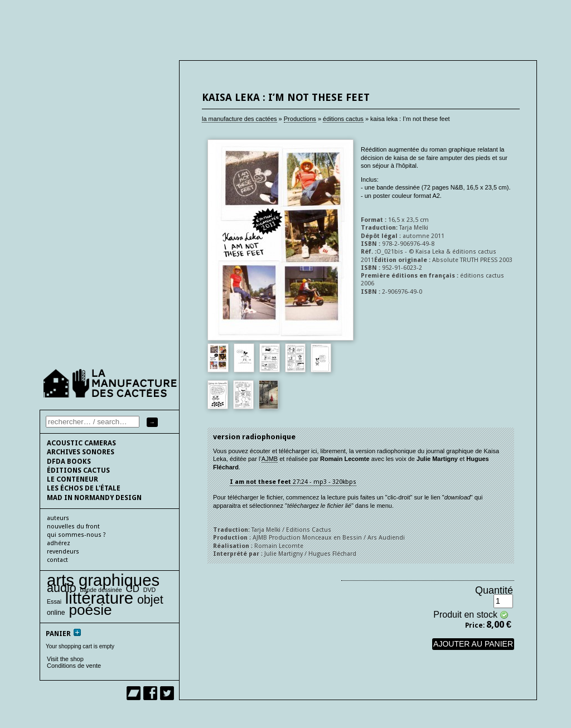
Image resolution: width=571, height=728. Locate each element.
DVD (150, 590)
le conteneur (72, 479)
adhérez (59, 543)
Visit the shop (65, 659)
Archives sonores (81, 452)
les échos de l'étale (84, 488)
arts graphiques (103, 580)
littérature (99, 598)
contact (57, 560)
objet (150, 600)
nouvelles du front (73, 526)
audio (62, 588)
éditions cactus (343, 119)
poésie (90, 610)
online (56, 613)
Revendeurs (63, 552)
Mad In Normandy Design (94, 498)
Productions (300, 119)
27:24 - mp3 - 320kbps (293, 482)
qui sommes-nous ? (76, 535)
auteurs (58, 518)
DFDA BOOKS (69, 462)
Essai (54, 601)
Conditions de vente (74, 666)
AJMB (270, 459)
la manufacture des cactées (239, 119)
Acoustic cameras (81, 443)
